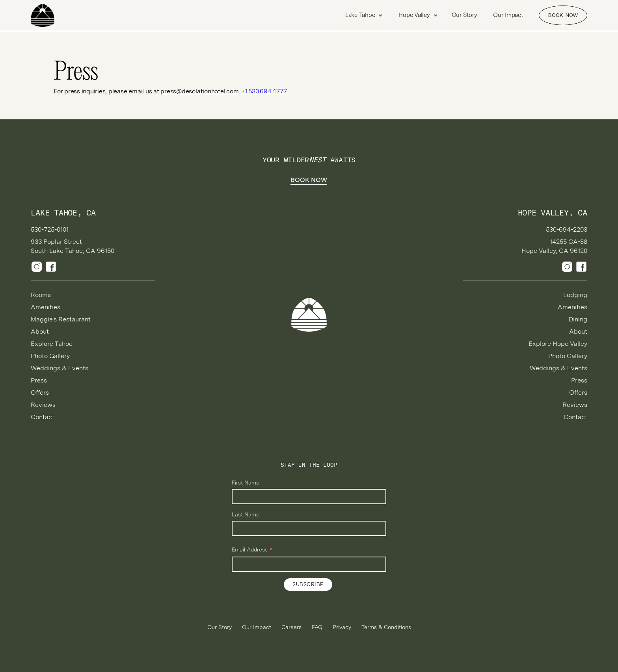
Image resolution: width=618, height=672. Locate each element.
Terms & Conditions (386, 627)
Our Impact (508, 15)
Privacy (342, 627)
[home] (58, 15)
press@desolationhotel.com (199, 91)
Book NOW (563, 15)
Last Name (246, 514)
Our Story (465, 15)
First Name (246, 483)
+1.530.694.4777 (264, 91)
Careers (291, 627)
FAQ (317, 627)
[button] (364, 15)
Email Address (252, 550)
